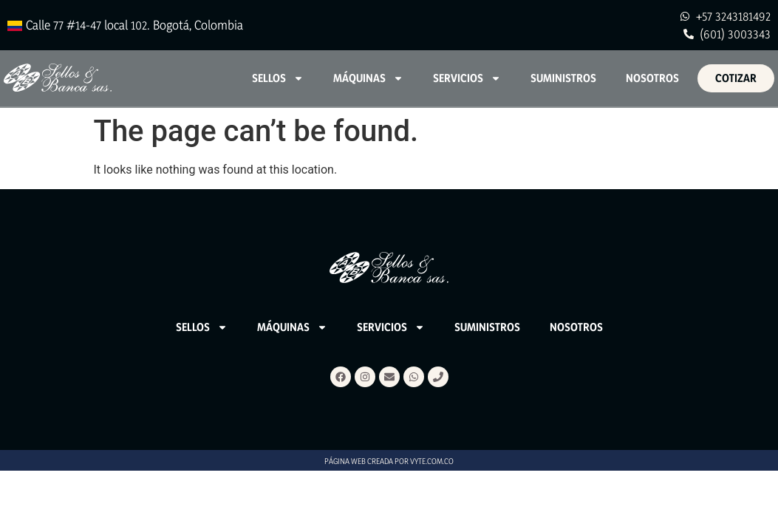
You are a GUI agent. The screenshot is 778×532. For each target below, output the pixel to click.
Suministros (563, 78)
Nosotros (652, 78)
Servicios (467, 78)
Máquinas (368, 78)
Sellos (278, 78)
